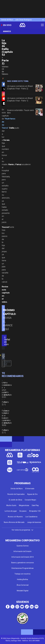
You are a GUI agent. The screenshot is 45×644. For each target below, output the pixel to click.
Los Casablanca (31, 517)
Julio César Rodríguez (23, 20)
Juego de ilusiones (34, 522)
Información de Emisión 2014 (23, 557)
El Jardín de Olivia (15, 500)
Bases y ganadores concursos (23, 563)
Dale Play (35, 505)
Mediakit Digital (23, 591)
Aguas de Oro (32, 494)
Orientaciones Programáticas (22, 568)
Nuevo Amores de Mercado (14, 522)
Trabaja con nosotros (22, 574)
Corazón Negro (30, 500)
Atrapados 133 (35, 511)
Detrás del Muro (7, 20)
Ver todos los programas (23, 530)
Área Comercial (23, 585)
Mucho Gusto (11, 505)
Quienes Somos (23, 546)
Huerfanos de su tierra (7, 363)
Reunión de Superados (16, 494)
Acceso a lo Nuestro (15, 517)
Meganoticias (24, 505)
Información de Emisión (22, 551)
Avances (7, 31)
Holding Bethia (22, 579)
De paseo (23, 511)
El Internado (30, 489)
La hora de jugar (11, 511)
